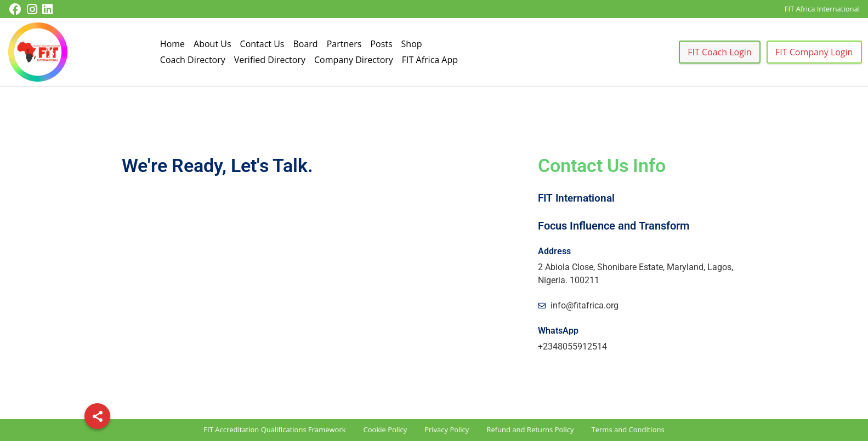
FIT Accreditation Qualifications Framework (274, 429)
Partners (344, 44)
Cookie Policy (385, 429)
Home (172, 44)
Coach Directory (193, 60)
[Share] (97, 416)
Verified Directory (270, 60)
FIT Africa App (430, 60)
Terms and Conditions (628, 429)
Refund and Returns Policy (530, 429)
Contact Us (262, 44)
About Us (212, 44)
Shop (412, 44)
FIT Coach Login (719, 52)
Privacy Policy (447, 429)
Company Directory (354, 60)
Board (305, 44)
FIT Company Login (814, 52)
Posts (381, 44)
